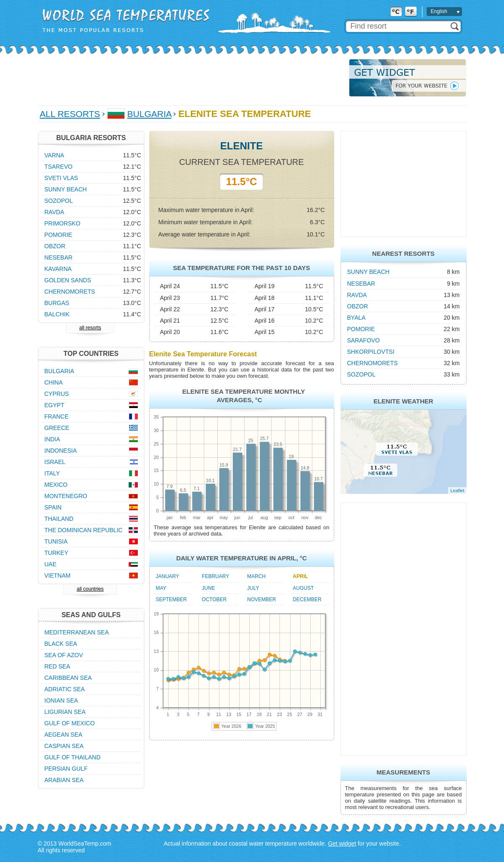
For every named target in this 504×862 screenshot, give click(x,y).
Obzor (358, 306)
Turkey (57, 553)
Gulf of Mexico (70, 723)
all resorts (90, 328)
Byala (356, 318)
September (172, 599)
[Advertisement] (191, 78)
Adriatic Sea (65, 689)
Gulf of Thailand (73, 757)
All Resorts (70, 114)
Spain (53, 507)
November (262, 599)
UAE (51, 564)
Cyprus (57, 394)
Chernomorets (373, 363)
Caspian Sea (64, 746)
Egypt (54, 405)
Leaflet (457, 491)
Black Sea (61, 644)
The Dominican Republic (84, 530)
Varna (54, 155)
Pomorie (361, 329)
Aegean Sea (63, 735)
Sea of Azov (64, 655)
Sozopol (362, 374)
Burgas (57, 303)
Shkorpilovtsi (371, 352)
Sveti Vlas (61, 178)
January (168, 576)
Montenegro (66, 496)
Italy (52, 473)
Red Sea (57, 666)
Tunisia (56, 541)
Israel (55, 462)
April (301, 576)
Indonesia (61, 451)
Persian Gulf (66, 769)
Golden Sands (68, 280)
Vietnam (58, 576)
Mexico (56, 485)
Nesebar (361, 284)
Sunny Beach (368, 272)
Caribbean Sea (68, 678)
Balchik (57, 314)
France (57, 416)
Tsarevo (59, 167)
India (52, 439)
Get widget (342, 843)
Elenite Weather (403, 401)
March (256, 576)
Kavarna (58, 269)
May (161, 588)
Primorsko (63, 223)
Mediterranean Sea (77, 632)
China (54, 382)
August (303, 588)
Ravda (357, 295)
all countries (90, 589)
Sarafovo (364, 340)
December (307, 599)
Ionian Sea (61, 700)
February (215, 576)
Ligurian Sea (65, 712)
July (253, 588)
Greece (57, 428)
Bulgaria (149, 114)
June (208, 588)
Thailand (59, 519)
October (214, 599)
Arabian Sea (64, 780)
